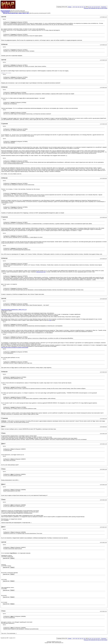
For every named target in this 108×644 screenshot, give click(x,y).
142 (93, 7)
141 (91, 7)
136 (81, 7)
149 (97, 7)
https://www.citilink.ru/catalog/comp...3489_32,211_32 (14, 310)
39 (73, 7)
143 (95, 7)
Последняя (104, 7)
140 (89, 7)
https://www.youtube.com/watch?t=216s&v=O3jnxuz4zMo (15, 347)
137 (83, 7)
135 (79, 7)
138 (85, 7)
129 (77, 7)
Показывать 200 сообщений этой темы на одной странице (96, 8)
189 (99, 7)
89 (75, 7)
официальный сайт (41, 272)
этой (50, 320)
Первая (69, 7)
